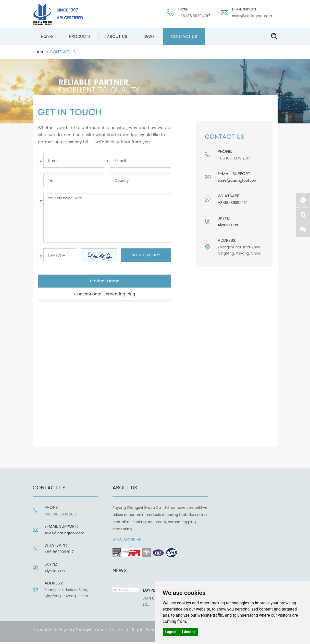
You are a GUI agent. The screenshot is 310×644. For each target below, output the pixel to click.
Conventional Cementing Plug (105, 294)
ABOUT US (117, 37)
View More (127, 540)
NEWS (149, 37)
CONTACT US (184, 37)
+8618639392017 (232, 203)
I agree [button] (171, 632)
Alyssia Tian (228, 225)
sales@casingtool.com (252, 16)
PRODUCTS (80, 37)
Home (47, 37)
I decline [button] (189, 632)
